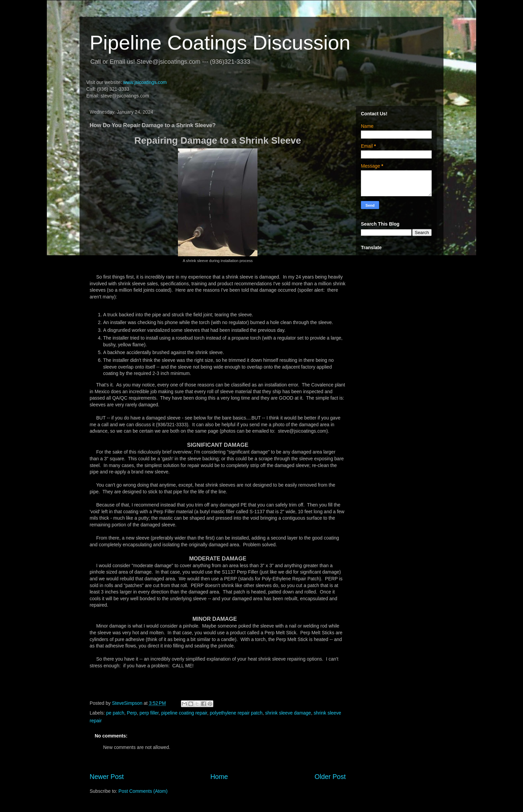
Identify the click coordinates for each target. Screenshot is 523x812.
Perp (132, 713)
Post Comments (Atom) (143, 791)
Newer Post (107, 777)
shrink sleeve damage (288, 713)
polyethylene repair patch (236, 713)
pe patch (115, 713)
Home (219, 777)
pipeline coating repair (184, 713)
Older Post (330, 777)
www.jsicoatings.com (145, 82)
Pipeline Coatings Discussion (220, 43)
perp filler (149, 713)
